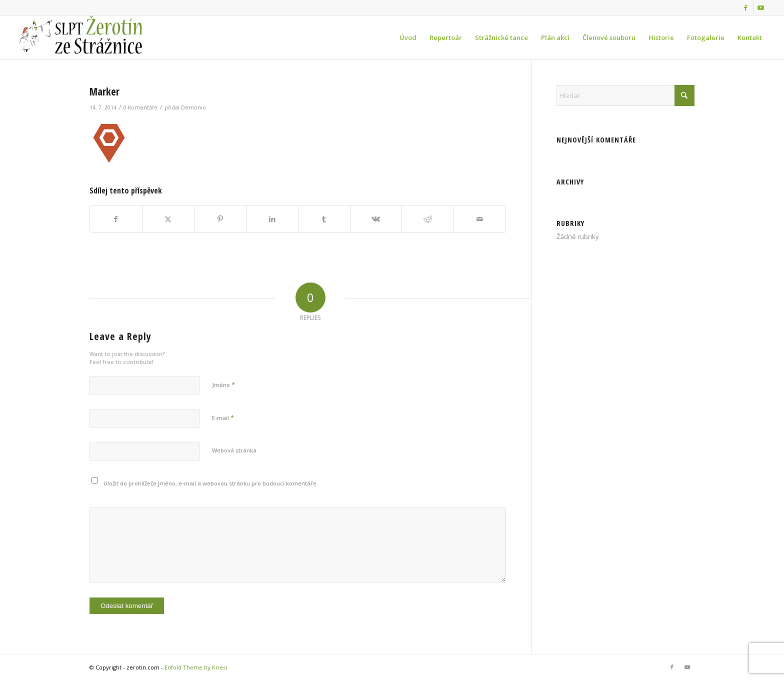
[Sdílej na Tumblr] (324, 219)
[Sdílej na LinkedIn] (272, 219)
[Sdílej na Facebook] (116, 219)
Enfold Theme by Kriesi (196, 667)
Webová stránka (234, 450)
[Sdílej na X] (168, 219)
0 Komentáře (140, 107)
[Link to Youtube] (761, 7)
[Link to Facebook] (746, 7)
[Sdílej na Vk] (376, 219)
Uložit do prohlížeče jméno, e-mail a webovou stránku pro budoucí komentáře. (211, 483)
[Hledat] (625, 95)
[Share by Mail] (480, 219)
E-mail (223, 417)
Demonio (193, 107)
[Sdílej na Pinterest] (220, 219)
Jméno (223, 384)
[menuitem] (408, 37)
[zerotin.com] (90, 37)
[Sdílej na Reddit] (428, 219)
